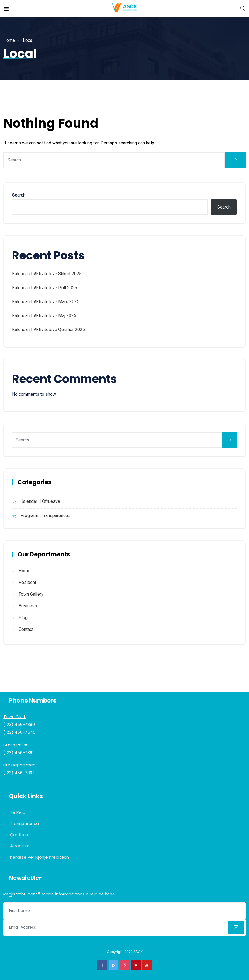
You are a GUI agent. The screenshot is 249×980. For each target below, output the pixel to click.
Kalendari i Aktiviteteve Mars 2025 (46, 302)
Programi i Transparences (45, 516)
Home (9, 40)
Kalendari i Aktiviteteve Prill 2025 (45, 288)
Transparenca (25, 823)
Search (19, 195)
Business (28, 606)
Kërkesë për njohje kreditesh (39, 857)
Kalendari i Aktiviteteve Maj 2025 (44, 316)
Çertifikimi (20, 835)
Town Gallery (31, 594)
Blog (23, 618)
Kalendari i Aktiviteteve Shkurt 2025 (47, 274)
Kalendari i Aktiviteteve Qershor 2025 (48, 330)
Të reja (18, 812)
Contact (26, 629)
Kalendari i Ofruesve (40, 501)
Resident (27, 582)
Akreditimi (20, 846)
